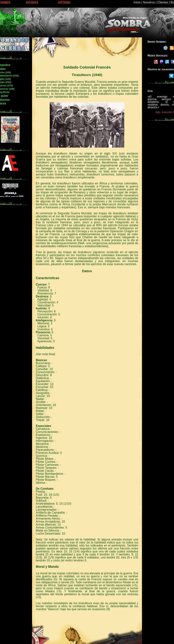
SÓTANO (64, 3)
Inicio (137, 2)
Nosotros (149, 2)
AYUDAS (32, 3)
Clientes (163, 2)
